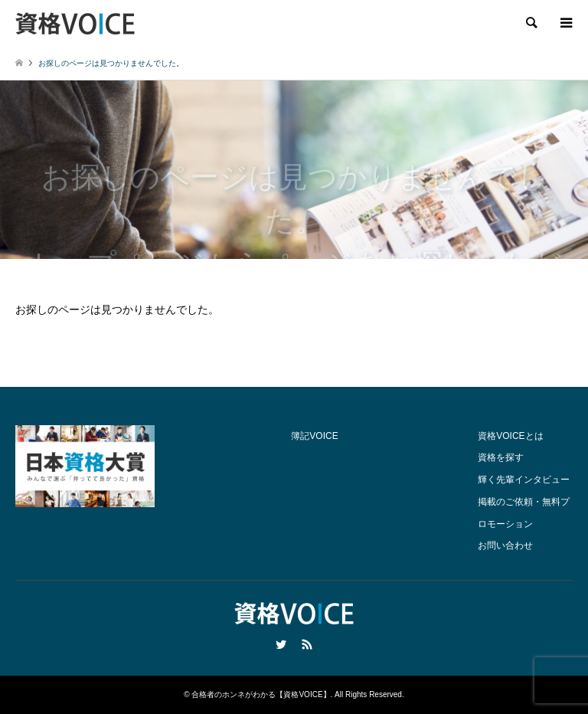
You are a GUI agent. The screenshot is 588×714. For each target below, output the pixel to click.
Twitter (281, 644)
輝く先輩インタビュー (524, 480)
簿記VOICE (314, 436)
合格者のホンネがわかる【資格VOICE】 (261, 694)
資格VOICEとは (510, 436)
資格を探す (501, 457)
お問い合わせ (505, 545)
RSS (307, 644)
